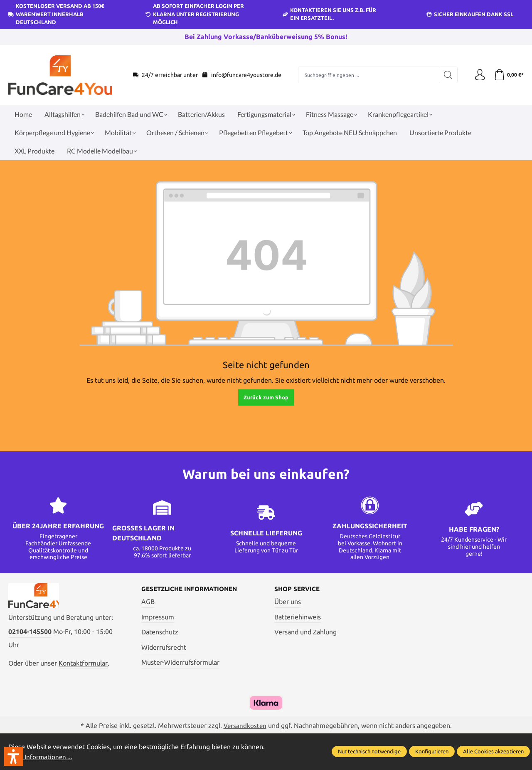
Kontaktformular (83, 666)
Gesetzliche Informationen (193, 589)
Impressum (158, 617)
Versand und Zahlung (305, 632)
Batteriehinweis (298, 617)
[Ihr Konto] (478, 75)
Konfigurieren (432, 752)
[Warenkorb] (508, 75)
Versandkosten (245, 727)
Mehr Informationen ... (42, 757)
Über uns (288, 602)
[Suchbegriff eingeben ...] (368, 75)
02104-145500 (30, 634)
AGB (148, 602)
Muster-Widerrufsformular (180, 663)
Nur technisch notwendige (369, 752)
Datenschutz (160, 632)
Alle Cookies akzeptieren (493, 752)
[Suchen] (446, 75)
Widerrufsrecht (164, 648)
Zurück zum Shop (266, 397)
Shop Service (298, 589)
